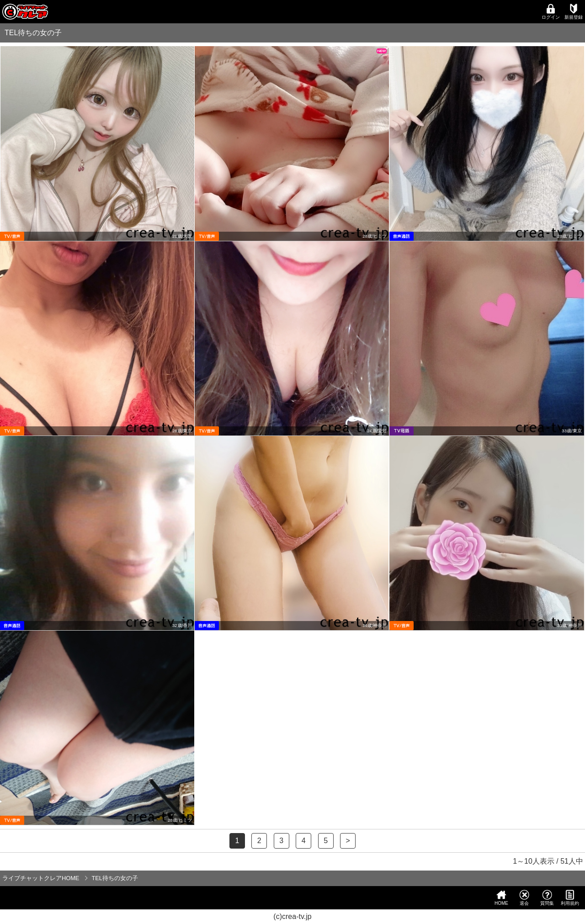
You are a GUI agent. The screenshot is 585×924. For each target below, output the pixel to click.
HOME (501, 898)
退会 (524, 898)
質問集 (547, 898)
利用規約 (570, 898)
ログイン (551, 12)
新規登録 (574, 12)
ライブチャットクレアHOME (41, 878)
